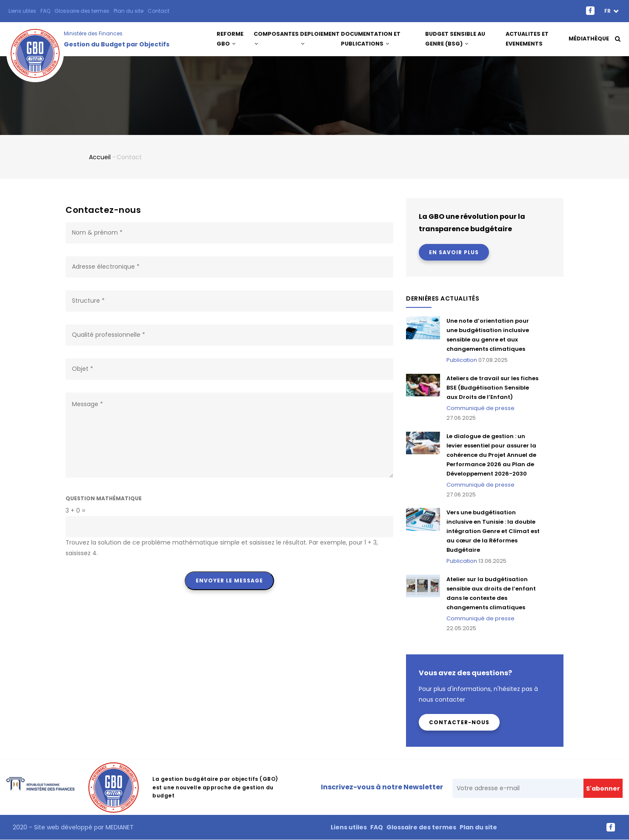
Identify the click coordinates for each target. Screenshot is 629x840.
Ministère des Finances (93, 33)
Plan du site (129, 11)
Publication (462, 360)
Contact (159, 11)
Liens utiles (22, 11)
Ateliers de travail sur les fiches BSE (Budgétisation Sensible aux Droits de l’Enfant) (492, 388)
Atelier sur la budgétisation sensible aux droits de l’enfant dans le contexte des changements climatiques (491, 593)
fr (608, 11)
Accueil (100, 157)
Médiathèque (589, 39)
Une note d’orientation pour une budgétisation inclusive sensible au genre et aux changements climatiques (488, 335)
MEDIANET (119, 827)
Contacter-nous (459, 722)
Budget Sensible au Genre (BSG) (455, 39)
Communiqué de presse (480, 408)
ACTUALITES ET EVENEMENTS (527, 39)
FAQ (45, 11)
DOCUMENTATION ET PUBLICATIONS (373, 39)
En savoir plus (454, 252)
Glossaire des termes (82, 11)
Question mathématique (104, 498)
